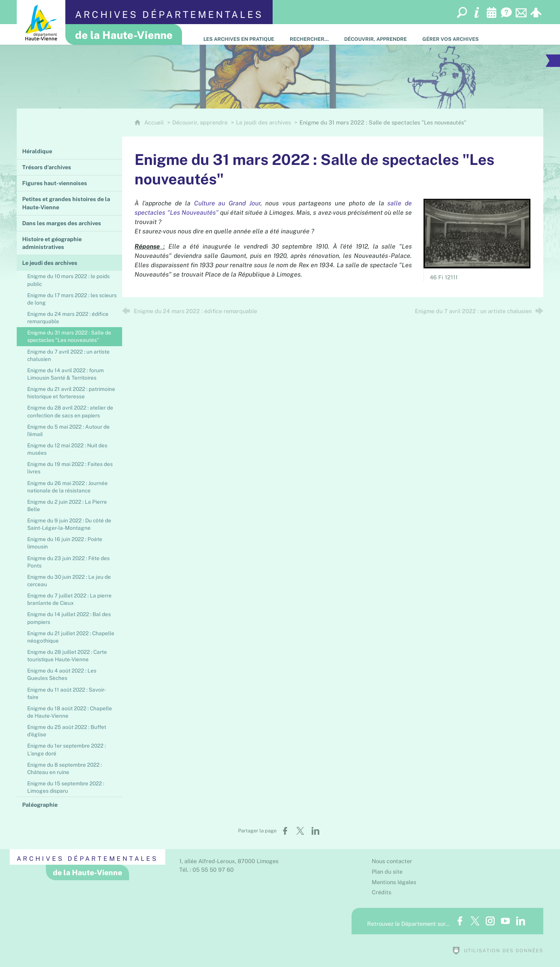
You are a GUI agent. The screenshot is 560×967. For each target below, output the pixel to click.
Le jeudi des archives (263, 122)
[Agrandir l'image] (477, 233)
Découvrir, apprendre (200, 122)
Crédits (381, 892)
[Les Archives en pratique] (239, 34)
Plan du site (387, 872)
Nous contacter (392, 861)
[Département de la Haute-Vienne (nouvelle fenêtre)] (41, 22)
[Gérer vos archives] (451, 34)
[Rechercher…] (309, 34)
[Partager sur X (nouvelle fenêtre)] (300, 831)
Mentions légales (394, 882)
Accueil (155, 122)
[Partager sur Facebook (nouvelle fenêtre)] (285, 831)
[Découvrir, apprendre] (375, 34)
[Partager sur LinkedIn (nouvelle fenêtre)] (315, 831)
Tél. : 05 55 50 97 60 (206, 870)
